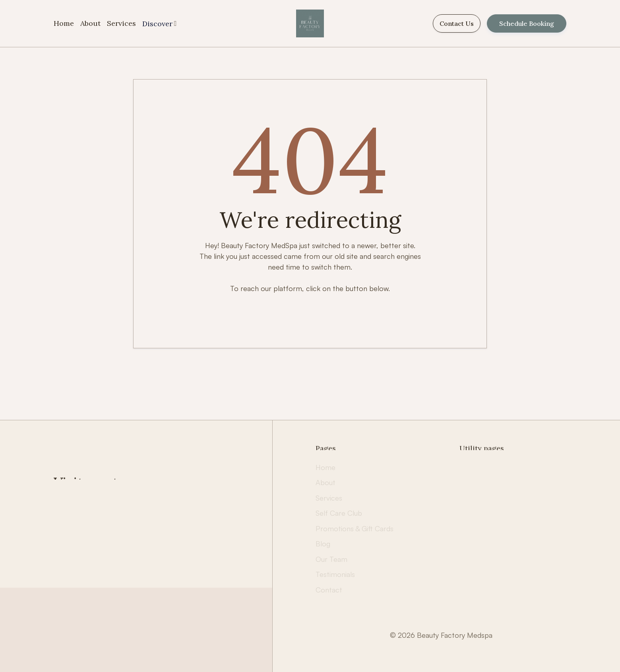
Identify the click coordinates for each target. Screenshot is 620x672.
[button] (160, 24)
